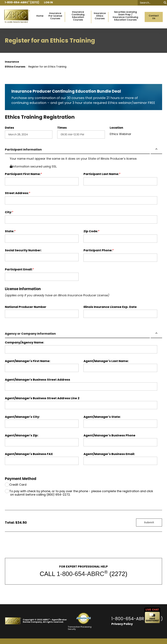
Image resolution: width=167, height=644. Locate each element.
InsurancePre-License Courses (55, 16)
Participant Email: (19, 269)
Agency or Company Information (30, 334)
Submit (149, 522)
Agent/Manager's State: (102, 417)
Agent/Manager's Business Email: (109, 454)
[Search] (152, 3)
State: (10, 231)
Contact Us (154, 17)
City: (8, 212)
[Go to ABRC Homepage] (17, 17)
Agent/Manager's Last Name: (106, 361)
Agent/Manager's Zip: (22, 435)
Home (40, 16)
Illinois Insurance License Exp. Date (110, 307)
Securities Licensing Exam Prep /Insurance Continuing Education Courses (125, 16)
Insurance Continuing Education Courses (78, 16)
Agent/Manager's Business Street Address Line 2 (42, 398)
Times (62, 128)
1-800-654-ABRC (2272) (137, 619)
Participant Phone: (98, 250)
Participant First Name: (23, 174)
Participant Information (23, 149)
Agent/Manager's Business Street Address (38, 380)
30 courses (76, 98)
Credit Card (18, 485)
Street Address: (17, 193)
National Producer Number (26, 307)
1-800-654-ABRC (80, 574)
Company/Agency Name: (24, 342)
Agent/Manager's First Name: (28, 361)
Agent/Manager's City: (22, 417)
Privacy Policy (122, 624)
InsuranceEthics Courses (100, 16)
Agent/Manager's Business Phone (109, 435)
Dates (9, 128)
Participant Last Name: (101, 174)
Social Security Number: (23, 250)
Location (116, 128)
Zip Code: (91, 231)
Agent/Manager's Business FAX (29, 454)
